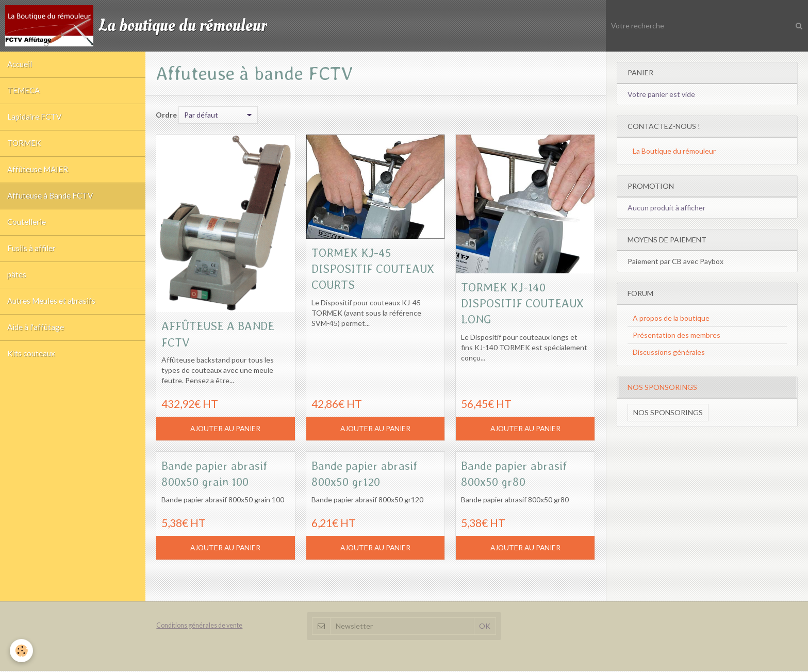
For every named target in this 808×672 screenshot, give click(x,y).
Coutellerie (27, 229)
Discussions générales (669, 352)
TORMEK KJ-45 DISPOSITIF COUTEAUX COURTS (367, 269)
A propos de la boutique (671, 318)
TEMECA (24, 92)
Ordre (166, 115)
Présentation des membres (677, 335)
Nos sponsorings (668, 412)
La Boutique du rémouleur (674, 151)
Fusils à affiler (32, 256)
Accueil (20, 65)
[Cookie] (22, 651)
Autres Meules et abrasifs (52, 311)
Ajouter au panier (226, 429)
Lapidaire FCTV (35, 120)
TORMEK (25, 147)
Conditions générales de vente (199, 627)
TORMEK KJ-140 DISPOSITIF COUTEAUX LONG (510, 304)
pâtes (17, 284)
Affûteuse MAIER (38, 174)
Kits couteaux (32, 366)
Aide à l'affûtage (36, 338)
